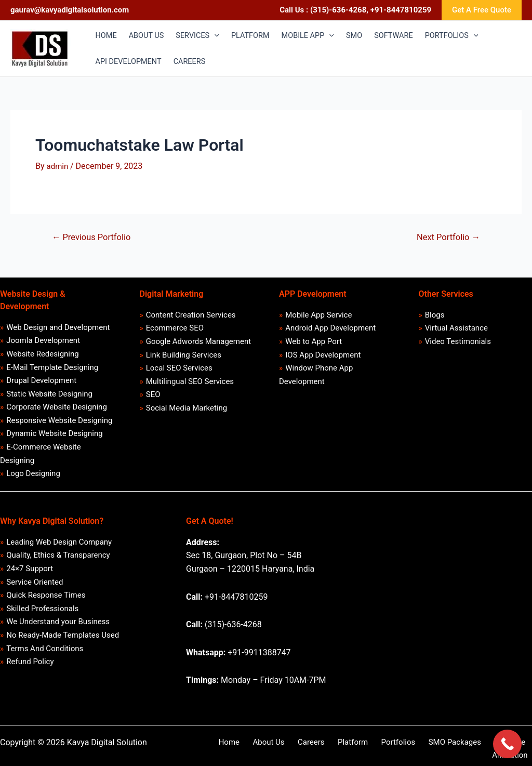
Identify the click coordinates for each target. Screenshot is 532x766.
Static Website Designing (50, 397)
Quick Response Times (46, 604)
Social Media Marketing (187, 412)
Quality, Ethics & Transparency (58, 563)
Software (473, 748)
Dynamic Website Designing (55, 439)
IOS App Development (323, 357)
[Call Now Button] (507, 744)
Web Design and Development (58, 328)
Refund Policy (30, 673)
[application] (219, 36)
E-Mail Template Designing (53, 369)
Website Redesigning (43, 355)
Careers (296, 748)
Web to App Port (314, 343)
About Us (259, 748)
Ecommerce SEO (175, 329)
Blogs (435, 315)
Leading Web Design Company (59, 549)
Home (224, 748)
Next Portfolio (447, 237)
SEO (153, 399)
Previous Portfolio (93, 237)
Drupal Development (42, 384)
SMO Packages (423, 748)
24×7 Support (30, 576)
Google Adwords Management (198, 343)
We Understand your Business (58, 632)
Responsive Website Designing (60, 425)
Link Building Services (184, 357)
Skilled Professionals (43, 618)
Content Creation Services (191, 315)
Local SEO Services (179, 371)
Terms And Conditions (45, 659)
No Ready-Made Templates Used (63, 645)
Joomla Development (44, 342)
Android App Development (331, 329)
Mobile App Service (319, 315)
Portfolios (373, 748)
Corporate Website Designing (57, 411)
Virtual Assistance (456, 329)
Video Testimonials (458, 343)
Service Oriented (35, 590)
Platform (332, 748)
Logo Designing (34, 480)
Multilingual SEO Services (190, 385)
